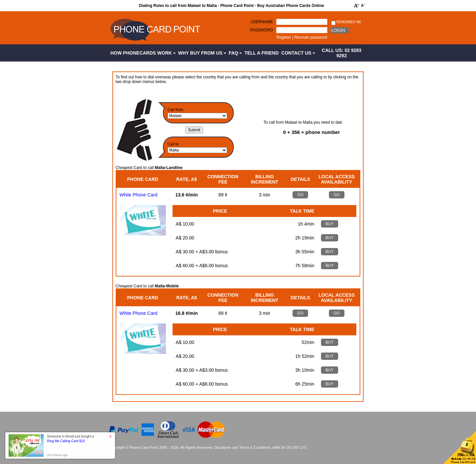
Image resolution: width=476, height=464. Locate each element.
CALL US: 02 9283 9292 (342, 53)
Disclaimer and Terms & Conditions (242, 447)
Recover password (311, 37)
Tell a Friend (261, 53)
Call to (173, 144)
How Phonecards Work (143, 53)
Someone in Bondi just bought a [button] (70, 439)
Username (262, 22)
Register (284, 37)
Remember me (346, 22)
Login (338, 30)
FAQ (235, 53)
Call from (176, 110)
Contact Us (298, 53)
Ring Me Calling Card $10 (66, 441)
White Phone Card (139, 195)
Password (262, 30)
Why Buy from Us (202, 53)
